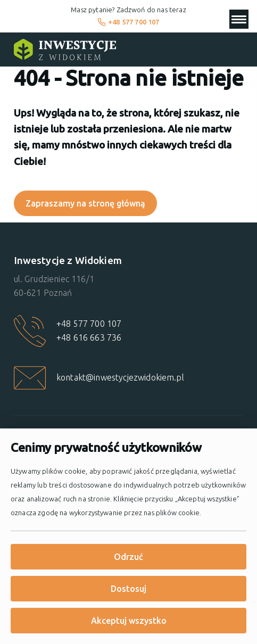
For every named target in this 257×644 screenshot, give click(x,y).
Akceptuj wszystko (129, 621)
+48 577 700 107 (128, 22)
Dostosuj (128, 589)
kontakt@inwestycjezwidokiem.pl (120, 377)
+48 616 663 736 (89, 337)
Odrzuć (128, 557)
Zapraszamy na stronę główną (85, 203)
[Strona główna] (65, 49)
